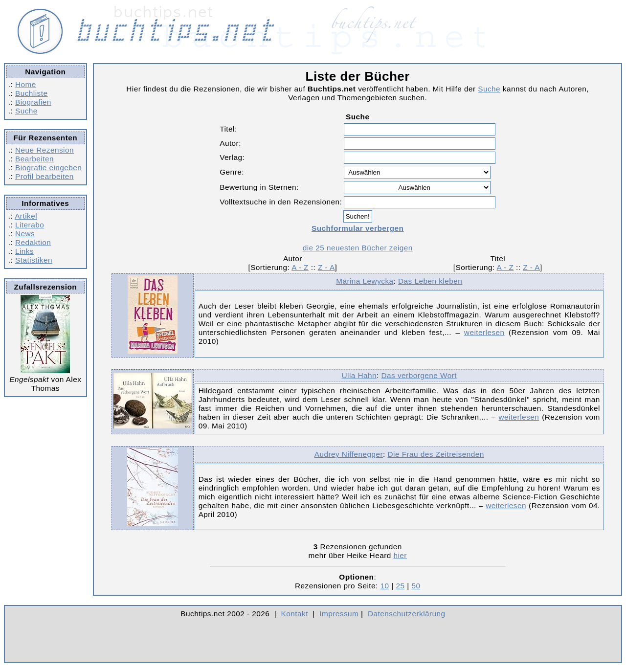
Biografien (33, 102)
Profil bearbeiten (45, 176)
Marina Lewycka (365, 281)
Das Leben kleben (430, 281)
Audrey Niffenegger (349, 454)
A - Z (300, 267)
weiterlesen (484, 332)
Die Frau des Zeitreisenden (436, 454)
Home (26, 84)
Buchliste (31, 93)
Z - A (326, 267)
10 (385, 586)
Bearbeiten (34, 159)
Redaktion (33, 242)
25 (400, 586)
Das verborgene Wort (419, 375)
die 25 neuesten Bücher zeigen (358, 248)
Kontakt (295, 614)
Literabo (30, 225)
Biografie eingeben (48, 168)
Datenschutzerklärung (407, 614)
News (25, 234)
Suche (26, 111)
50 (416, 586)
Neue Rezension (45, 150)
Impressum (339, 614)
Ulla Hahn (359, 375)
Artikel (26, 216)
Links (24, 251)
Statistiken (34, 260)
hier (400, 555)
